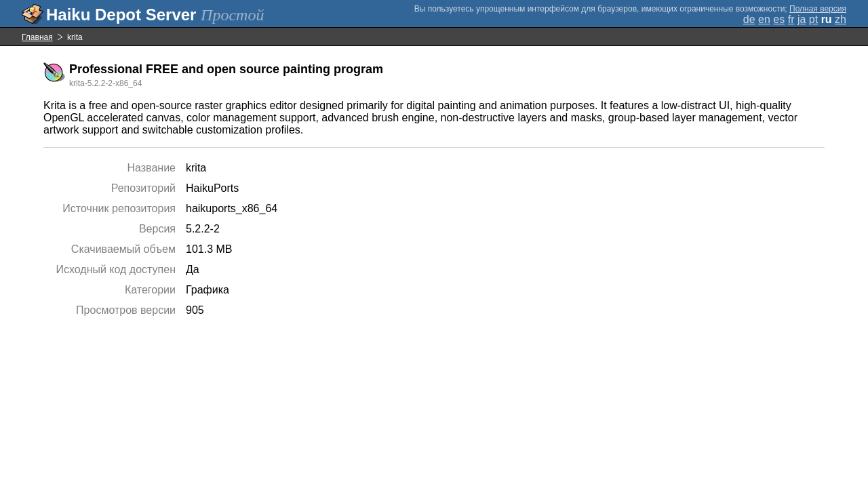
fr (791, 19)
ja (802, 19)
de (749, 19)
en (764, 19)
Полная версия (818, 9)
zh (841, 19)
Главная (37, 37)
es (779, 19)
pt (813, 19)
